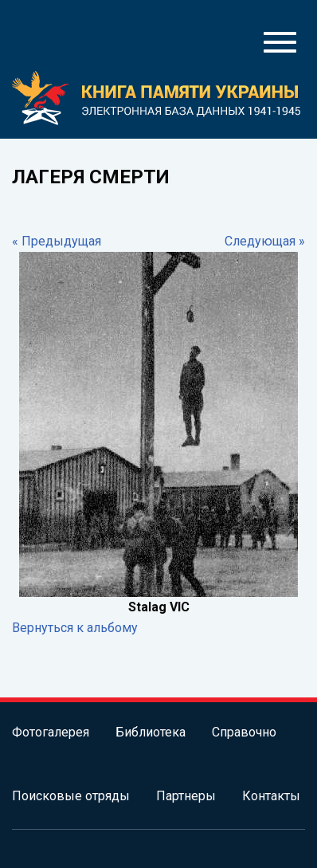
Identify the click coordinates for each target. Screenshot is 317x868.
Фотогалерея (51, 732)
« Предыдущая (57, 241)
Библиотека (151, 732)
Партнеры (186, 796)
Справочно (244, 732)
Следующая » (265, 241)
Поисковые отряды (71, 796)
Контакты (271, 796)
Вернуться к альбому (75, 628)
